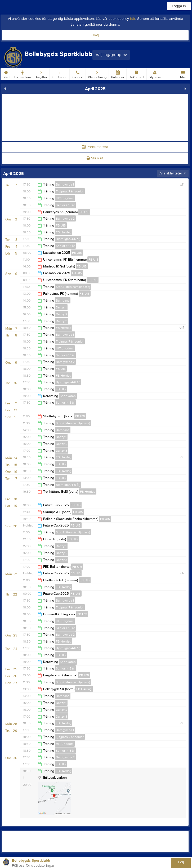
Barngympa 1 (65, 184)
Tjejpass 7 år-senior (70, 191)
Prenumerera (95, 147)
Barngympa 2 (65, 219)
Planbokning (97, 74)
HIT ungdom (65, 198)
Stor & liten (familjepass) (73, 287)
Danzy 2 (62, 314)
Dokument (137, 74)
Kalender (118, 74)
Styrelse (155, 74)
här (133, 19)
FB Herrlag (64, 232)
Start (6, 74)
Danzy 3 (62, 321)
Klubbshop (59, 74)
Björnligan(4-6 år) (68, 239)
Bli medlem (23, 74)
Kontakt (78, 74)
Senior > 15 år (65, 205)
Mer (183, 74)
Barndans (63, 301)
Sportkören (68, 396)
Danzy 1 (61, 307)
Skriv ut (95, 158)
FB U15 (84, 212)
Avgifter (41, 74)
